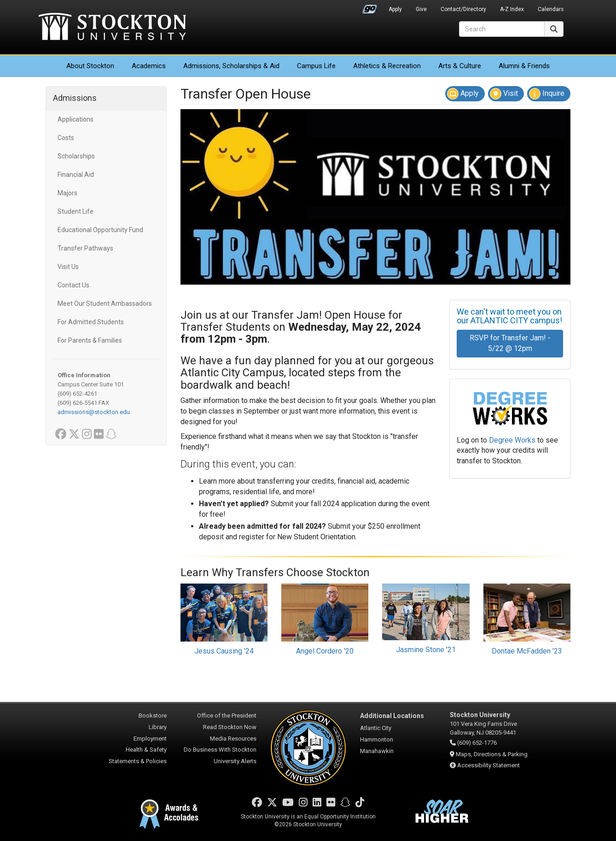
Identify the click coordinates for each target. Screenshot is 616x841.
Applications (76, 119)
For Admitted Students (91, 322)
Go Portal (370, 7)
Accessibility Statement (488, 765)
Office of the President (227, 715)
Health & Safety (146, 750)
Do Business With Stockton (220, 750)
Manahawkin (377, 751)
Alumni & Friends (524, 66)
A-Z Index (512, 9)
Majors (67, 193)
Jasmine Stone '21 (426, 650)
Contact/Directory (463, 9)
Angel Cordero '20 (325, 651)
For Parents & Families (90, 340)
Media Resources (233, 739)
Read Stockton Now (230, 727)
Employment (150, 739)
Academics (149, 66)
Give (421, 9)
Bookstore (153, 715)
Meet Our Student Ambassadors (105, 304)
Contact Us (73, 285)
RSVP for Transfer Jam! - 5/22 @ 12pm (510, 343)
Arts (460, 66)
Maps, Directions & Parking (492, 754)
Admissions (231, 66)
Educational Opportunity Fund (100, 230)
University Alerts (235, 761)
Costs (66, 138)
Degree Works (512, 440)
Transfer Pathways (85, 248)
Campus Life (316, 66)
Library (158, 727)
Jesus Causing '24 (224, 651)
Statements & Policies (138, 761)
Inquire (547, 94)
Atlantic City (376, 728)
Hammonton (377, 739)
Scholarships (76, 156)
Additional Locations (392, 716)
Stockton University (112, 28)
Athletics (387, 66)
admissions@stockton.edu (94, 412)
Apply (395, 9)
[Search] (502, 29)
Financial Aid (76, 175)
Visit (504, 94)
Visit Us (68, 267)
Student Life (76, 211)
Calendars (551, 9)
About (90, 66)
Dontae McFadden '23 (527, 651)
